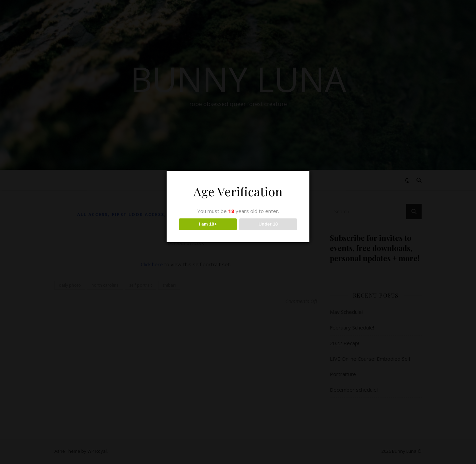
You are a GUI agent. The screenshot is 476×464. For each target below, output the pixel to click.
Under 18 (268, 224)
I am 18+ (208, 224)
